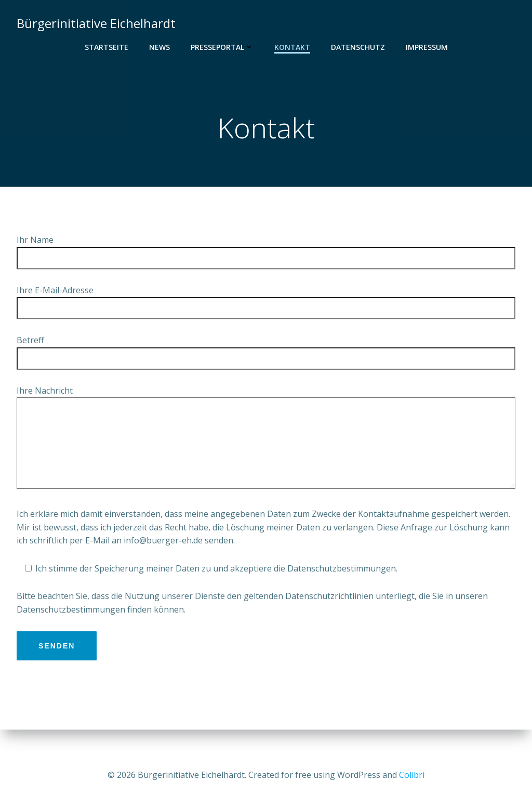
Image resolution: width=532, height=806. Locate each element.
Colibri (412, 775)
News (159, 47)
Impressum (427, 47)
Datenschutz (358, 47)
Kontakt (292, 47)
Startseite (107, 47)
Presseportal (222, 47)
